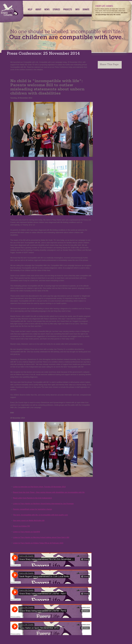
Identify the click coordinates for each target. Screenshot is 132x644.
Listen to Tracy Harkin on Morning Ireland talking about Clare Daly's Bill (41, 537)
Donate (86, 9)
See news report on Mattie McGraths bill (29, 521)
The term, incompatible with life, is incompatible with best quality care (40, 515)
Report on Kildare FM (21, 526)
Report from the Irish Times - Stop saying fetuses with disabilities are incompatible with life (49, 492)
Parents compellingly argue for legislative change (33, 509)
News (47, 9)
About (38, 9)
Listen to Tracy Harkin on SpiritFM (26, 532)
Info (77, 9)
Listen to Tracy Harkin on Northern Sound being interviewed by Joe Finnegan (43, 504)
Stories (56, 9)
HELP (30, 9)
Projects (68, 9)
